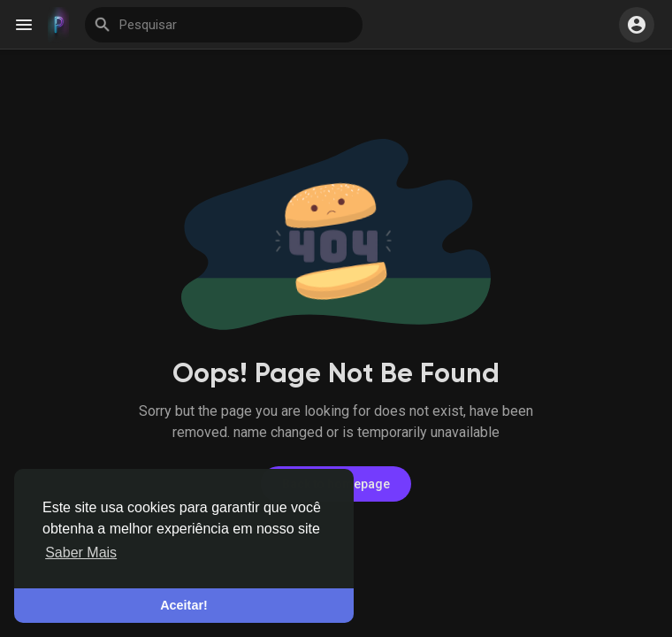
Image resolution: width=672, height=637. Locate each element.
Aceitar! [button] (184, 605)
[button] (637, 25)
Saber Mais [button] (81, 553)
